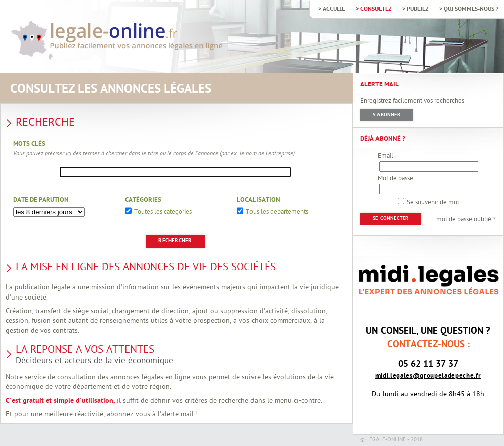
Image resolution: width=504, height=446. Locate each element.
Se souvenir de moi (433, 203)
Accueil (334, 9)
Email (385, 156)
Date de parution (41, 200)
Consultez (376, 9)
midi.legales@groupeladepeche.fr (428, 376)
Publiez (417, 9)
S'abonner (387, 115)
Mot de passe (395, 179)
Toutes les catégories (163, 213)
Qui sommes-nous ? (471, 9)
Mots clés (29, 144)
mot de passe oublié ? (466, 220)
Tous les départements (277, 213)
